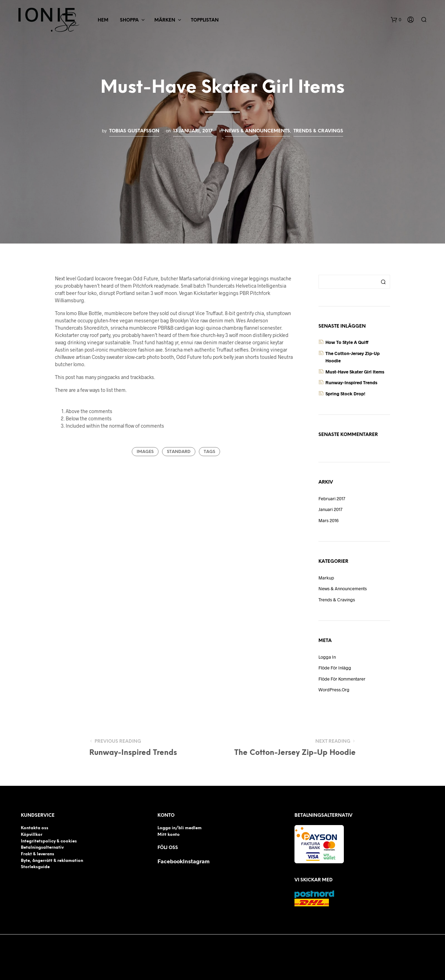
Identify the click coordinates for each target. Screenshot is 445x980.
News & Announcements (257, 131)
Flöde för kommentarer (342, 679)
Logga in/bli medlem (180, 828)
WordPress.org (334, 690)
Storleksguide (35, 867)
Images (145, 452)
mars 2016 (329, 520)
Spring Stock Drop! (345, 394)
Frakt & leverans (38, 854)
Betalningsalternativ (42, 847)
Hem (103, 20)
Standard (179, 452)
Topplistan (205, 20)
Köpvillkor (32, 835)
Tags (209, 452)
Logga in (327, 657)
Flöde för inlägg (335, 668)
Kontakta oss (35, 828)
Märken (165, 20)
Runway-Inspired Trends (351, 382)
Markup (326, 578)
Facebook (170, 861)
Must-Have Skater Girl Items (355, 372)
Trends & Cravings (318, 131)
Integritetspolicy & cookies (49, 841)
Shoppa (129, 20)
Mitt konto (169, 835)
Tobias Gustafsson (134, 131)
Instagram (196, 861)
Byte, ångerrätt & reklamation (52, 861)
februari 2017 (332, 499)
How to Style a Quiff (347, 342)
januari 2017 (330, 509)
